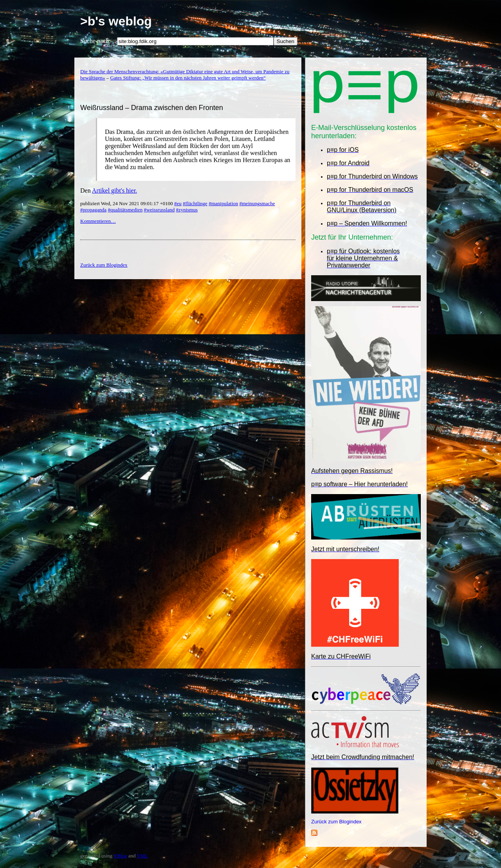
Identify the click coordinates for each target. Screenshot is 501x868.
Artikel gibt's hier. (114, 190)
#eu (178, 203)
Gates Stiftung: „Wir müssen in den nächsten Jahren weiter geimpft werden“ (188, 78)
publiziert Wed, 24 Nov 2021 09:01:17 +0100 (127, 203)
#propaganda (93, 210)
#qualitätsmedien (125, 210)
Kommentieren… (98, 221)
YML (142, 856)
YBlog (120, 856)
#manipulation (223, 203)
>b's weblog (116, 21)
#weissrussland (159, 210)
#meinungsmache (257, 203)
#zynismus (187, 210)
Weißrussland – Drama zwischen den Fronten (152, 108)
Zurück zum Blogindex (336, 822)
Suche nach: (96, 41)
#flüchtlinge (195, 203)
